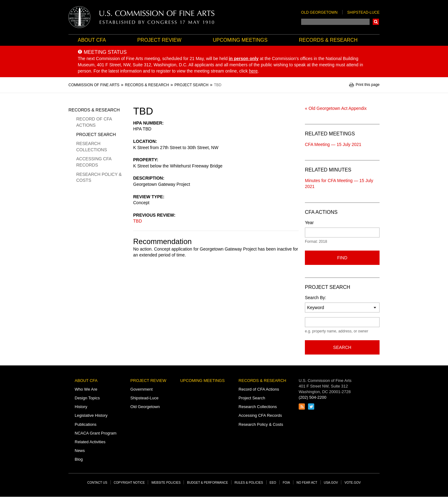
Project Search (96, 134)
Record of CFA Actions (94, 122)
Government (142, 389)
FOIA (286, 483)
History (81, 407)
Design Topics (87, 398)
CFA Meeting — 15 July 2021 (333, 144)
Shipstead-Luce (363, 12)
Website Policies (166, 483)
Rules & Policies (249, 483)
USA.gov (331, 483)
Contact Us (97, 483)
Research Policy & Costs (99, 177)
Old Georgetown (319, 12)
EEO (273, 483)
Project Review (159, 40)
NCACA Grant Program (96, 433)
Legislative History (91, 415)
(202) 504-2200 (313, 397)
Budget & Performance (208, 483)
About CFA (92, 40)
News (80, 451)
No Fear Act (307, 483)
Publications (86, 424)
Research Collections (92, 147)
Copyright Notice (129, 483)
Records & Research (328, 40)
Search (376, 22)
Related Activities (90, 442)
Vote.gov (352, 483)
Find (342, 258)
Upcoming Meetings (240, 40)
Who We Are (86, 389)
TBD (138, 221)
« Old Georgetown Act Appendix (336, 108)
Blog (79, 459)
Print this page (368, 85)
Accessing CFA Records (94, 162)
